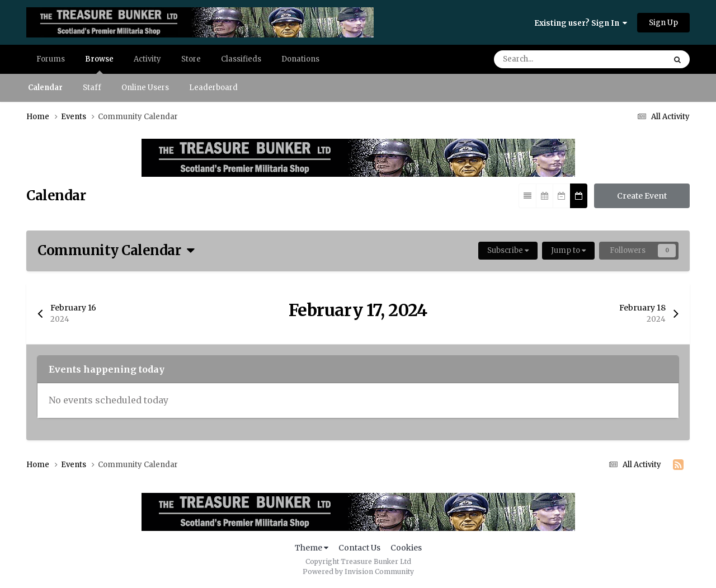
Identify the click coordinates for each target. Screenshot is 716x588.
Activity (147, 59)
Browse (99, 64)
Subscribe (508, 250)
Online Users (145, 88)
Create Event (642, 196)
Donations (300, 59)
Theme (312, 548)
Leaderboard (213, 88)
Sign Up (663, 23)
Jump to (568, 250)
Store (191, 59)
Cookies (406, 548)
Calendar (45, 88)
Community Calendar (116, 250)
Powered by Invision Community (358, 571)
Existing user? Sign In (581, 23)
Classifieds (241, 59)
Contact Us (359, 548)
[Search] (545, 59)
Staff (92, 88)
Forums (51, 59)
